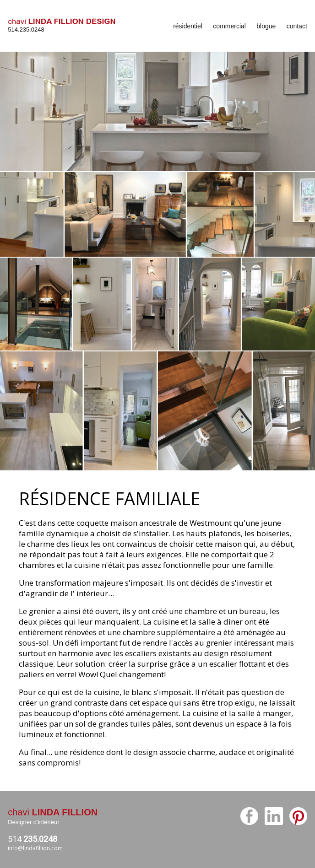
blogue (266, 26)
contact (297, 26)
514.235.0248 (26, 30)
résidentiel (188, 26)
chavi (53, 812)
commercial (229, 26)
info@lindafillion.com (35, 848)
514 (33, 839)
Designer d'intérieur (33, 822)
